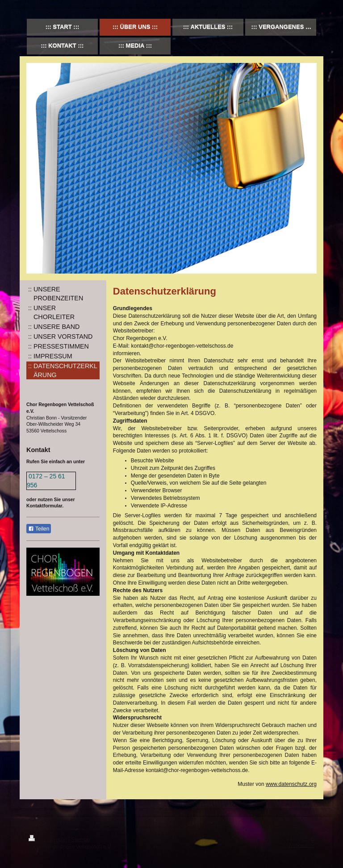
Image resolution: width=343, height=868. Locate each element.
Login (308, 838)
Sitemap (81, 839)
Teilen (39, 529)
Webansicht (301, 845)
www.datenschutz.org (291, 784)
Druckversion (49, 839)
